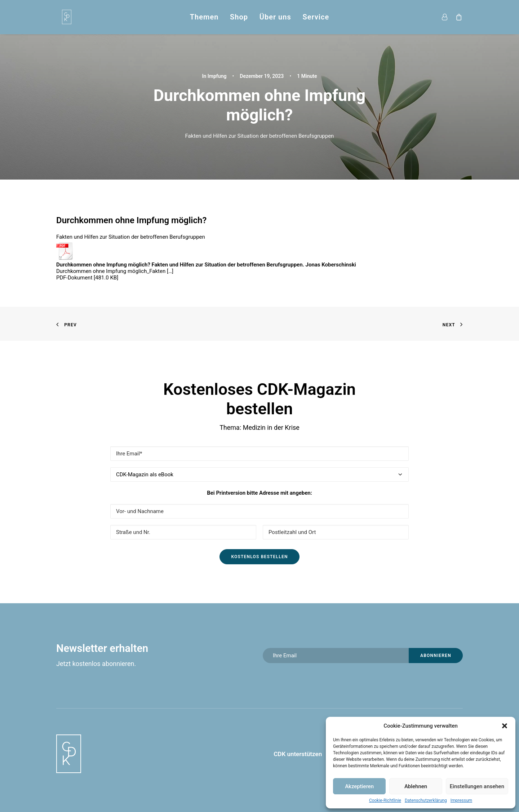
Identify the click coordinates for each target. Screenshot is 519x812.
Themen (204, 17)
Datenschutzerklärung (426, 800)
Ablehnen (416, 786)
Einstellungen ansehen (477, 786)
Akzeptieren (359, 786)
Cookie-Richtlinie (385, 800)
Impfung (217, 76)
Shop (239, 17)
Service (316, 17)
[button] (505, 726)
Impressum (461, 800)
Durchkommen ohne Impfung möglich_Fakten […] (115, 271)
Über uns (275, 17)
